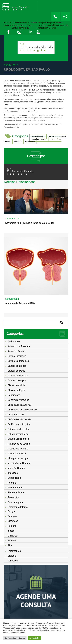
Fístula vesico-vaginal (57, 136)
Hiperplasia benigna (39, 139)
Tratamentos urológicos (37, 23)
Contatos (28, 25)
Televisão (18, 142)
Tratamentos (30, 142)
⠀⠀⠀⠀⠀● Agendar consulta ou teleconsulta (50, 25)
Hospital (50, 23)
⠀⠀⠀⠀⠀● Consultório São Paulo (43, 28)
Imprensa (7, 25)
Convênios (59, 23)
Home (6, 23)
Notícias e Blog (18, 25)
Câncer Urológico (38, 136)
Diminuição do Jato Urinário (22, 410)
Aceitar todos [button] (34, 638)
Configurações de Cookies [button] (15, 638)
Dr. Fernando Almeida (18, 23)
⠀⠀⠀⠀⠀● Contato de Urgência (16, 28)
